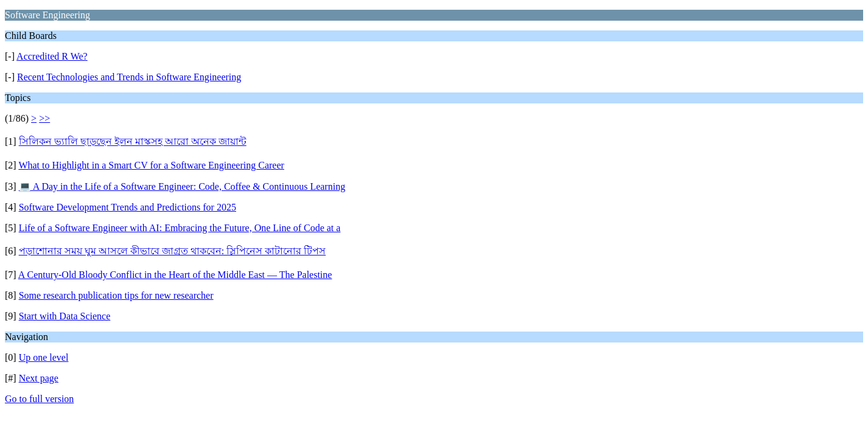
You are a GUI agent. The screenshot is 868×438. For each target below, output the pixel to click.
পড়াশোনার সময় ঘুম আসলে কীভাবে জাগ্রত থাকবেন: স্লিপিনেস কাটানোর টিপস (172, 251)
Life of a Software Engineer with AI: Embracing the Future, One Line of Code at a (180, 228)
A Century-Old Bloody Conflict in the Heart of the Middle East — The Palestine (175, 275)
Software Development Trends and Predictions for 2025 (128, 207)
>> (44, 118)
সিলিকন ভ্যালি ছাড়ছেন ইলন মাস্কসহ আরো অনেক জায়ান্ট (133, 141)
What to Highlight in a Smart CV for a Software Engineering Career (151, 165)
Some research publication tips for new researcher (116, 295)
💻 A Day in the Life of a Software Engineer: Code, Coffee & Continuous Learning (182, 186)
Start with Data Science (65, 316)
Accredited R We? (52, 56)
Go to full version (39, 399)
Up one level (44, 357)
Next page (39, 378)
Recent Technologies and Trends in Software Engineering (129, 77)
